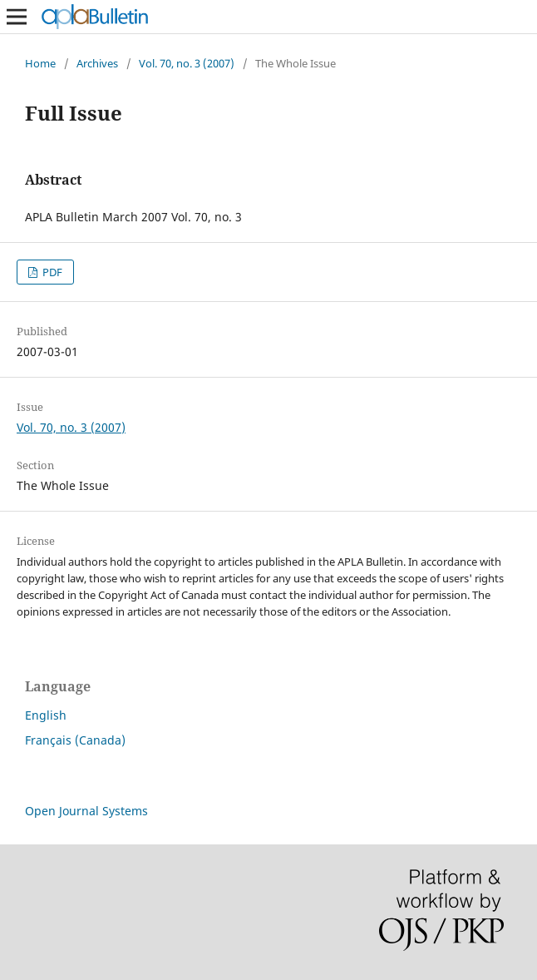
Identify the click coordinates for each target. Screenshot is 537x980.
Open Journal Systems (86, 811)
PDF (51, 272)
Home (40, 63)
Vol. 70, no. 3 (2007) (187, 63)
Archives (97, 63)
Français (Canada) (75, 740)
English (46, 715)
